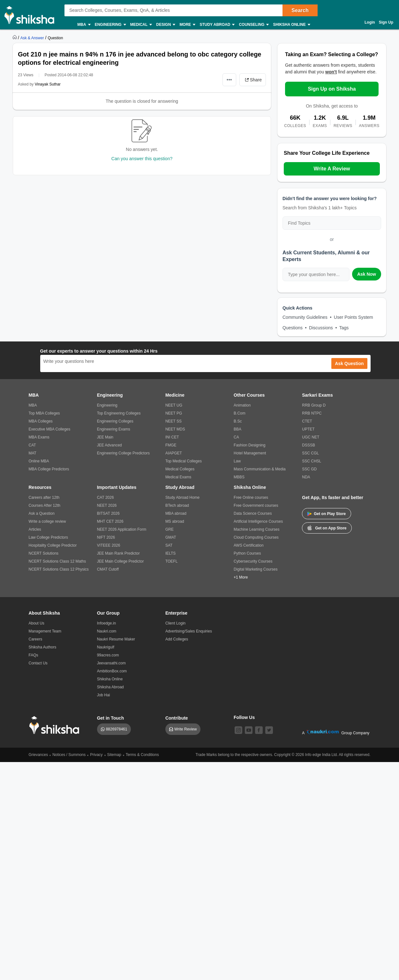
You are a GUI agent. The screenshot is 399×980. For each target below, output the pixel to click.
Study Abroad (217, 25)
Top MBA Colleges (44, 413)
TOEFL (171, 561)
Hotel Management (250, 453)
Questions (293, 328)
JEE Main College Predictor (120, 561)
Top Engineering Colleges (119, 413)
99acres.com (108, 655)
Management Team (45, 631)
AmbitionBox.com (112, 671)
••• (229, 80)
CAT (32, 445)
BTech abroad (177, 505)
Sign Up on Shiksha (332, 89)
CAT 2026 (105, 497)
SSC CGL (310, 453)
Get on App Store (327, 527)
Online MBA (39, 461)
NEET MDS (175, 429)
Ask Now (367, 274)
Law (237, 461)
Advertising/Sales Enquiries (189, 631)
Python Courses (247, 553)
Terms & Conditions (142, 755)
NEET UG (174, 405)
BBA (237, 429)
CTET (307, 421)
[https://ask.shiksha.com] (33, 38)
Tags (344, 328)
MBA (83, 25)
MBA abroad (176, 513)
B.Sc (238, 421)
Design (165, 25)
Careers (36, 639)
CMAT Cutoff (108, 569)
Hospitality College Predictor (53, 545)
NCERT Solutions (44, 553)
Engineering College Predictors (123, 453)
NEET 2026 (107, 505)
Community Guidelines (305, 317)
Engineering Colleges (115, 421)
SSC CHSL (312, 461)
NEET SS (173, 421)
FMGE (171, 445)
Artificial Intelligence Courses (258, 521)
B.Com (240, 413)
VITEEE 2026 (109, 545)
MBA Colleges (41, 421)
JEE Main (105, 437)
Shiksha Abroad (110, 687)
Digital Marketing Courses (256, 569)
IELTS (170, 553)
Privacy (96, 755)
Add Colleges (177, 639)
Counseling (253, 25)
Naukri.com (107, 631)
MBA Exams (39, 437)
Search (300, 10)
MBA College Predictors (49, 469)
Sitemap (114, 755)
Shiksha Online (291, 25)
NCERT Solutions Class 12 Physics (59, 569)
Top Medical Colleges (184, 461)
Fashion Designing (249, 445)
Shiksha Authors (43, 647)
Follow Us (244, 717)
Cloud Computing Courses (256, 537)
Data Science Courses (253, 513)
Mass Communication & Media (260, 469)
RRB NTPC (312, 413)
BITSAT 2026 (108, 513)
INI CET (172, 437)
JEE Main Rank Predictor (118, 553)
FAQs (34, 655)
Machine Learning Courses (256, 529)
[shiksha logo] (56, 725)
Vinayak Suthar (48, 84)
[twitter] (269, 730)
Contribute (177, 718)
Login (370, 22)
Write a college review (47, 521)
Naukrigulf (106, 647)
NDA (306, 477)
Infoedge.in (106, 623)
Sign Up (386, 22)
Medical (141, 25)
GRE (169, 529)
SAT (169, 545)
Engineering (110, 25)
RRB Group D (314, 405)
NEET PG (174, 413)
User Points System (354, 317)
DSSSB (309, 445)
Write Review (185, 729)
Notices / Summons (69, 755)
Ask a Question (42, 513)
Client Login (175, 623)
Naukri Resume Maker (116, 639)
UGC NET (311, 437)
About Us (37, 623)
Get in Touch (111, 718)
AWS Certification (249, 545)
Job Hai (104, 695)
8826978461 (117, 729)
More (187, 25)
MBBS (239, 477)
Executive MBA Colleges (50, 429)
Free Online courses (251, 497)
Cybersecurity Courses (253, 561)
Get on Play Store (327, 514)
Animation (242, 405)
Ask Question (349, 363)
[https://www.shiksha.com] (15, 38)
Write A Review (332, 169)
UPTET (308, 429)
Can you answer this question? (142, 159)
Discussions (321, 328)
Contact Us (38, 663)
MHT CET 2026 (110, 521)
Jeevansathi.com (111, 663)
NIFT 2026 (106, 537)
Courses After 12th (45, 505)
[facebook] (259, 730)
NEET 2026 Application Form (122, 529)
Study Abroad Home (182, 497)
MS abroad (175, 521)
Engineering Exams (114, 429)
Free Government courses (256, 505)
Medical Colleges (180, 469)
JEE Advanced (109, 445)
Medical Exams (178, 477)
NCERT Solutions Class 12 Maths (57, 561)
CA (236, 437)
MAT (33, 453)
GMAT (171, 537)
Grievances (38, 755)
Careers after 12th (44, 497)
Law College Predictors (48, 537)
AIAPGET (174, 453)
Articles (35, 529)
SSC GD (309, 469)
